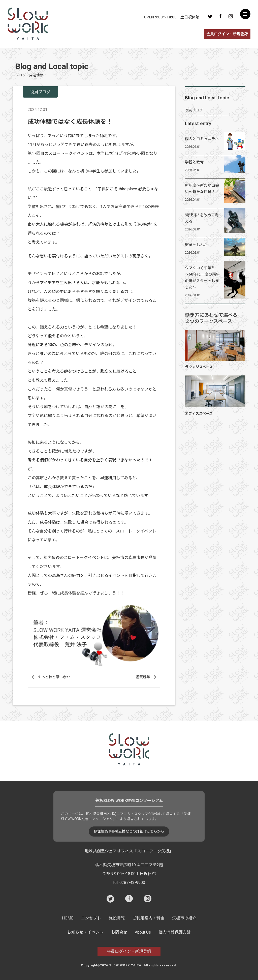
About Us (143, 932)
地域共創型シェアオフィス (129, 851)
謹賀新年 (143, 677)
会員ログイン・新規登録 (227, 34)
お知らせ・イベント (85, 932)
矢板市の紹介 (184, 918)
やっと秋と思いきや (54, 677)
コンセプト (91, 918)
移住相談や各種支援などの (129, 831)
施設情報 (117, 918)
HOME (68, 918)
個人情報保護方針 (175, 932)
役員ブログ (194, 110)
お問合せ (119, 932)
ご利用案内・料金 (148, 918)
